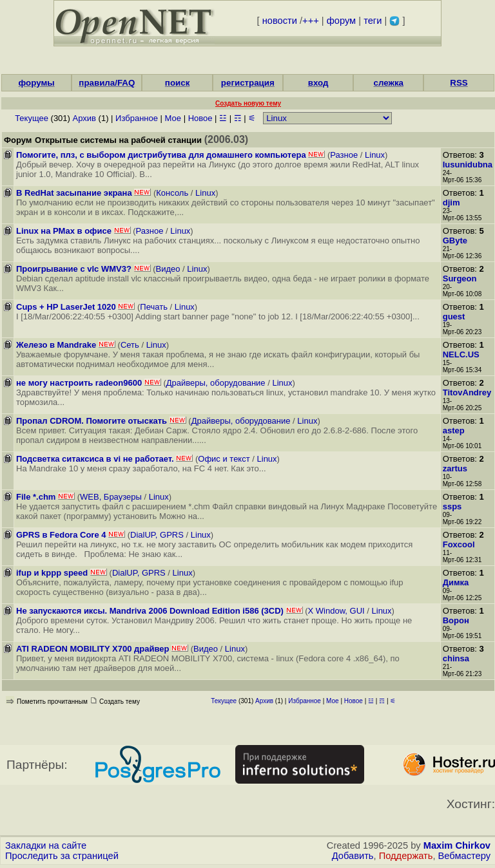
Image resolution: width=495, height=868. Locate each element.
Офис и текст (224, 459)
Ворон (456, 620)
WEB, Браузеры (111, 497)
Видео (168, 269)
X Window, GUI (336, 611)
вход (318, 83)
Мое (173, 118)
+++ (311, 21)
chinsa (456, 658)
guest (454, 316)
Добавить (353, 856)
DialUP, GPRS (157, 535)
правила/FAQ (107, 83)
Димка (456, 582)
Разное (344, 155)
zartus (455, 468)
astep (454, 430)
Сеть (130, 345)
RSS (459, 83)
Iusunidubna (468, 165)
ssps (452, 506)
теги (373, 21)
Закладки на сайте (46, 845)
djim (451, 203)
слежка (389, 83)
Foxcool (459, 544)
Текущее (32, 118)
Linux (375, 155)
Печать (154, 307)
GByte (455, 241)
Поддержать (406, 856)
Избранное (137, 118)
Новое (200, 118)
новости (280, 21)
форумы (37, 83)
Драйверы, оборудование (216, 383)
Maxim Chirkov (457, 845)
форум (341, 21)
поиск (177, 83)
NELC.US (461, 354)
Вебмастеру (464, 856)
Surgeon (460, 278)
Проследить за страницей (62, 856)
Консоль (172, 193)
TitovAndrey (467, 392)
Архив (84, 118)
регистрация (248, 83)
